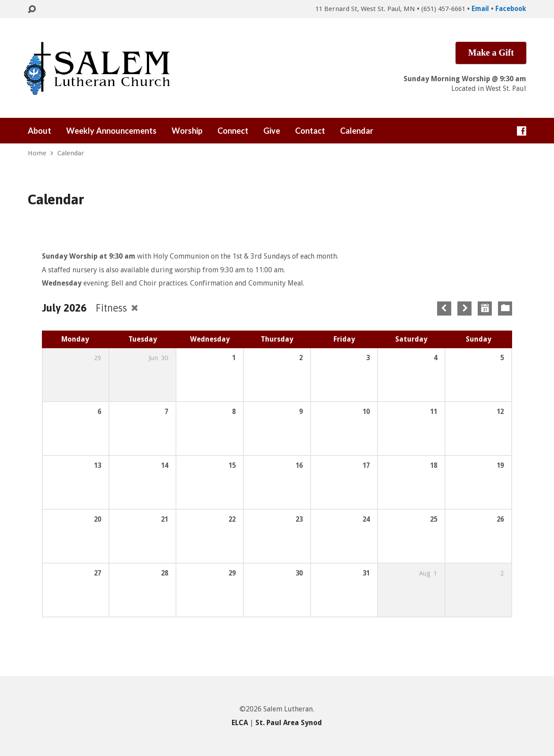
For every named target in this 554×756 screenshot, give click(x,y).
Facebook (511, 9)
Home (37, 153)
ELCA (240, 723)
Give (272, 131)
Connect (233, 131)
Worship (187, 131)
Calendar (357, 131)
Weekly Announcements (111, 131)
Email (480, 9)
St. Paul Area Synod (289, 723)
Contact (310, 131)
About (39, 131)
